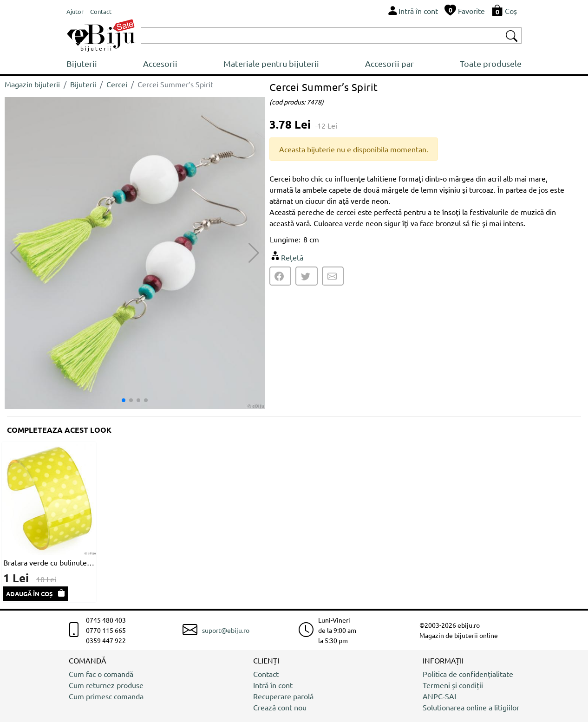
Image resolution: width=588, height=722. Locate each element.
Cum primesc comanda (106, 696)
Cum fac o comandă (101, 674)
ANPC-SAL (440, 696)
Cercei (117, 84)
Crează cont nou (280, 707)
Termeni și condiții (453, 685)
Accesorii (160, 63)
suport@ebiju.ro (226, 630)
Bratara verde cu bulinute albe (49, 562)
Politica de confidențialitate (468, 674)
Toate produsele (491, 63)
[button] (254, 253)
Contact (266, 674)
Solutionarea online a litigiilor (471, 707)
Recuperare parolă (283, 696)
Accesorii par (389, 63)
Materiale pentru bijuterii (271, 63)
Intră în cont (273, 685)
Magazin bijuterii (32, 84)
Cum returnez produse (106, 685)
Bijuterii (82, 63)
